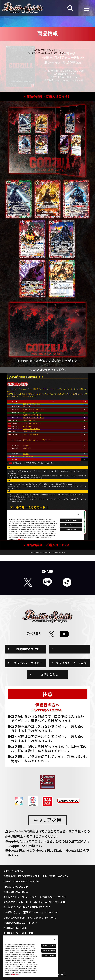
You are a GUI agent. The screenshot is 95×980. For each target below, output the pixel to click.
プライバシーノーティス (71, 663)
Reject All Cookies (49, 951)
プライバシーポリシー (28, 663)
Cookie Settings (71, 649)
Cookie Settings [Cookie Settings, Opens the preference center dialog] (49, 956)
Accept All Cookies (49, 946)
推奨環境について (28, 649)
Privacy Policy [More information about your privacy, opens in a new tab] (16, 974)
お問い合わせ (50, 674)
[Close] (55, 939)
